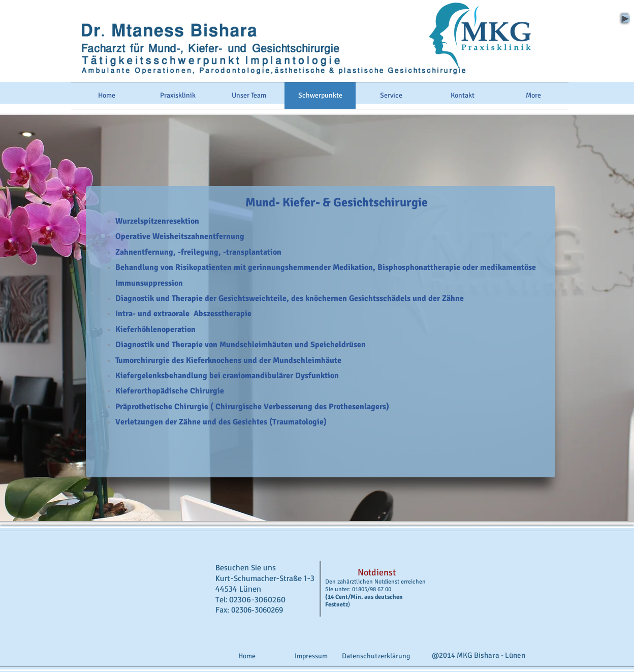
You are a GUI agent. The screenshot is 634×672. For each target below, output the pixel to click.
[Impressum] (311, 656)
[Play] (625, 18)
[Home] (247, 656)
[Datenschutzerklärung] (376, 656)
